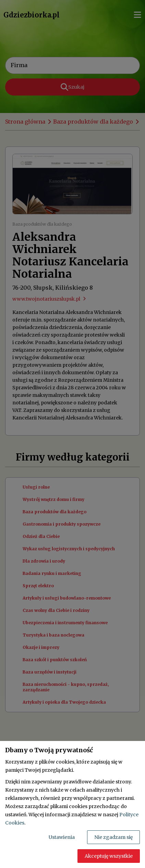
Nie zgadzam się (113, 837)
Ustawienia (62, 837)
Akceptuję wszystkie (109, 856)
